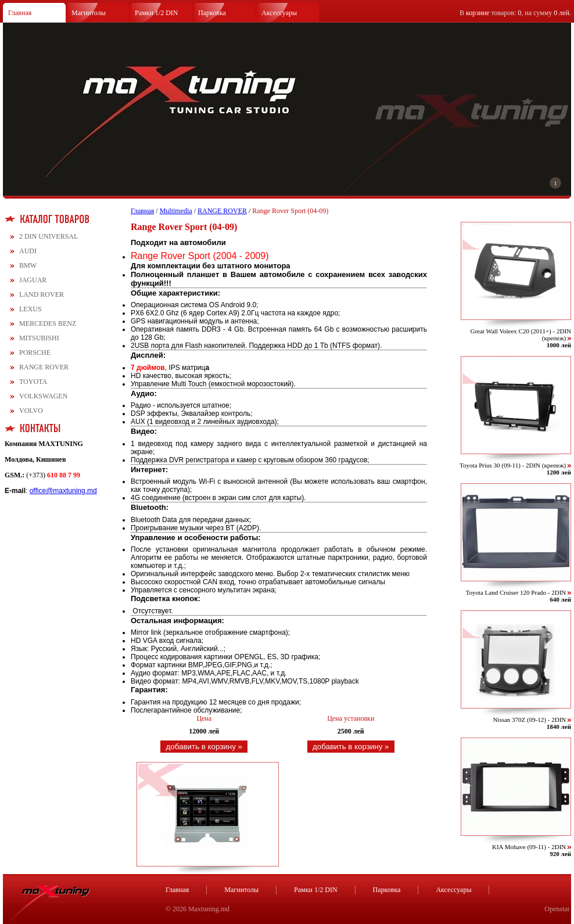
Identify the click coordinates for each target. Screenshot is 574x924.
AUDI (28, 251)
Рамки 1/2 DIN (157, 13)
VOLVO (31, 411)
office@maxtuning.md (63, 491)
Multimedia (176, 211)
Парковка (212, 13)
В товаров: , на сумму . (515, 13)
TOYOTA (33, 382)
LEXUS (31, 309)
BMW (28, 265)
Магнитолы (89, 13)
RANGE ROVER (44, 367)
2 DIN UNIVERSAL (49, 236)
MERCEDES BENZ (48, 323)
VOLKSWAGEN (43, 396)
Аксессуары (279, 13)
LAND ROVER (42, 294)
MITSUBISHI (39, 338)
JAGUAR (33, 280)
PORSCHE (35, 353)
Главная (20, 13)
